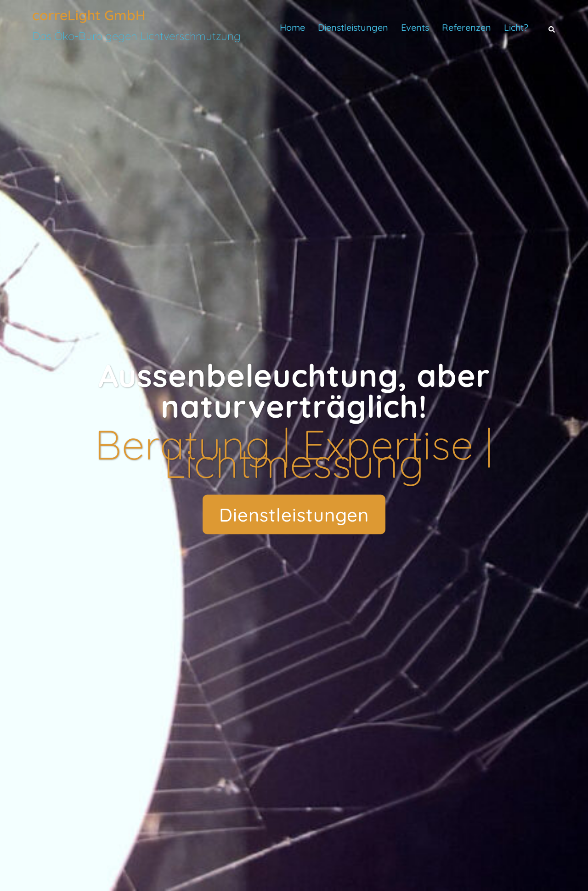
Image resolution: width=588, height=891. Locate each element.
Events (415, 27)
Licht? (516, 27)
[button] (552, 28)
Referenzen (466, 27)
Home (292, 27)
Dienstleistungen (353, 27)
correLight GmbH (89, 15)
